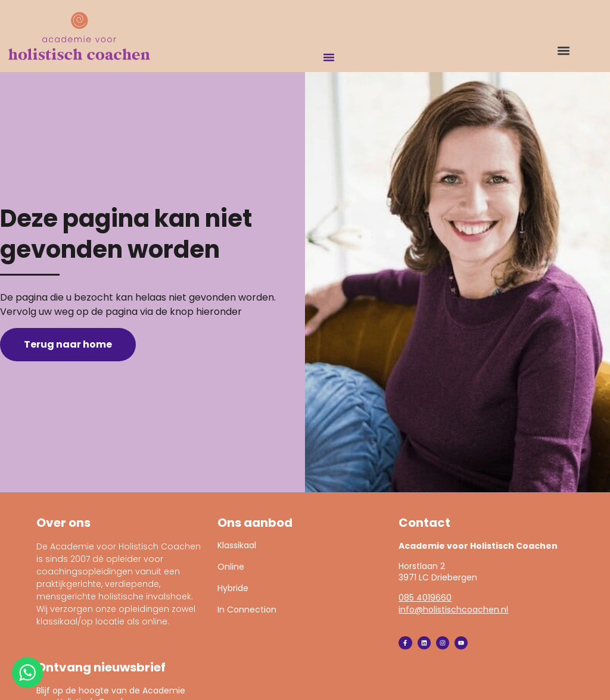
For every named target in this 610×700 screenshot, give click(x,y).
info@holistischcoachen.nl (453, 610)
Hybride (233, 588)
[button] (564, 51)
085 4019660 (425, 598)
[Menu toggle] (329, 57)
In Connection (247, 610)
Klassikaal (237, 545)
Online (231, 567)
